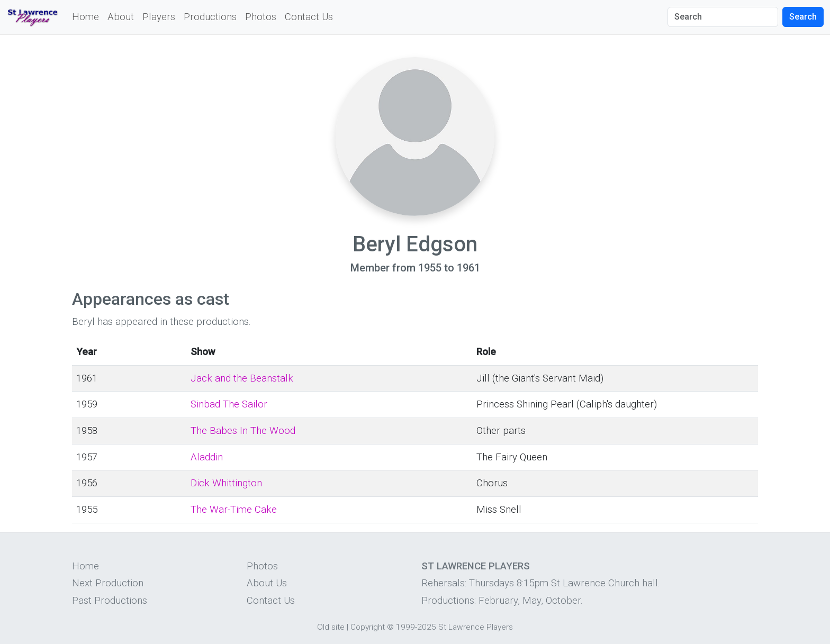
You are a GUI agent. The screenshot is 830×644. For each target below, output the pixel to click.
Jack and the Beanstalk (242, 378)
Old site (331, 627)
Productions (210, 17)
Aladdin (207, 457)
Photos (261, 17)
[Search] (723, 17)
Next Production (108, 583)
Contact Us (309, 17)
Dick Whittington (226, 483)
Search (803, 17)
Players (159, 17)
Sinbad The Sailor (229, 404)
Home (85, 17)
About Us (267, 583)
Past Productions (110, 601)
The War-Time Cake (234, 510)
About (121, 17)
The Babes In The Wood (243, 431)
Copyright (368, 627)
